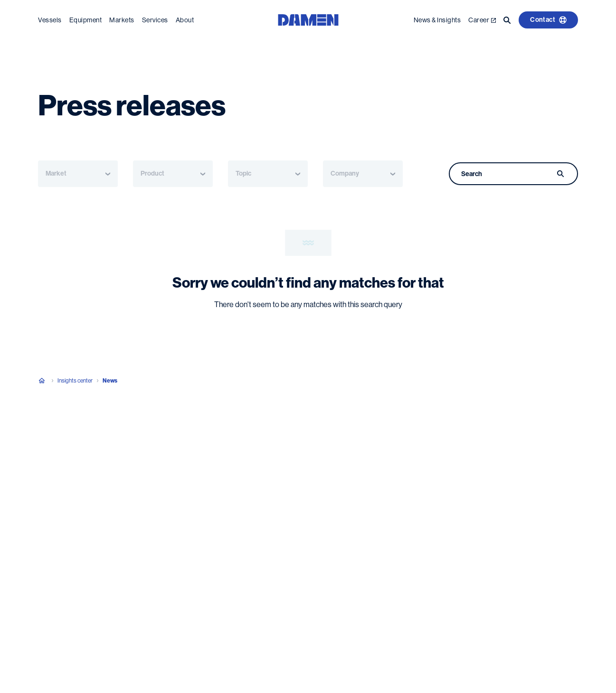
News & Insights (437, 20)
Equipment (86, 20)
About (185, 20)
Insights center (75, 381)
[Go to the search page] (507, 20)
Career (482, 20)
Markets (122, 20)
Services (155, 20)
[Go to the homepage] (308, 19)
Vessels (50, 20)
